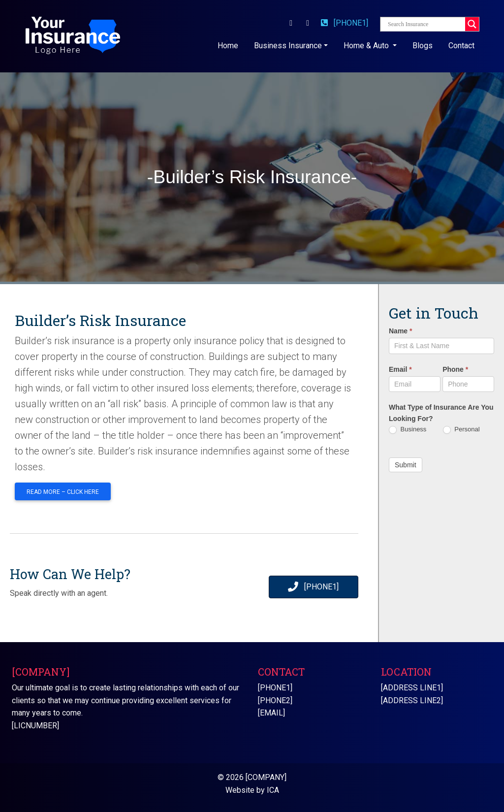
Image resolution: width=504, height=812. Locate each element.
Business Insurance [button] (288, 46)
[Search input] (425, 24)
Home (230, 45)
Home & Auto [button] (367, 46)
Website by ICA (252, 790)
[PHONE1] (345, 23)
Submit (406, 465)
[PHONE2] (275, 700)
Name (400, 331)
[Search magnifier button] (472, 24)
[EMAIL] (271, 713)
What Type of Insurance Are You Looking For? (441, 413)
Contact (461, 46)
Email (400, 369)
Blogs (423, 46)
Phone (455, 369)
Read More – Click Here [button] (63, 492)
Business (408, 430)
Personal (461, 430)
